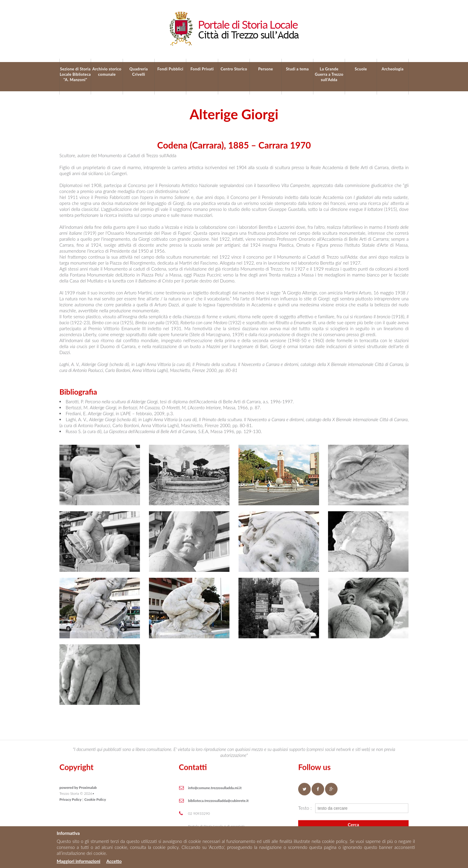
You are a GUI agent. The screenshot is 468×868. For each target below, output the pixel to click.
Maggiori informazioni (78, 861)
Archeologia (393, 69)
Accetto (114, 861)
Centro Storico (234, 69)
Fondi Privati (202, 69)
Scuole (361, 69)
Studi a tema (297, 69)
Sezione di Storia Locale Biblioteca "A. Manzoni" (75, 74)
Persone (266, 69)
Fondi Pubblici (170, 69)
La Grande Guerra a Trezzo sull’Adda (329, 74)
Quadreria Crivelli (139, 72)
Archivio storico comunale (107, 72)
